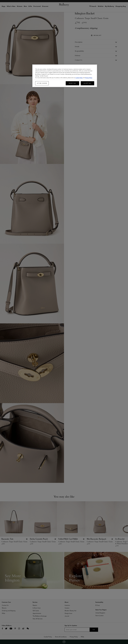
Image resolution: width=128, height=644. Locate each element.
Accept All (87, 83)
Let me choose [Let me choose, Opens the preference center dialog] (42, 83)
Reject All (72, 83)
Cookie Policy (79, 78)
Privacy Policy (89, 78)
